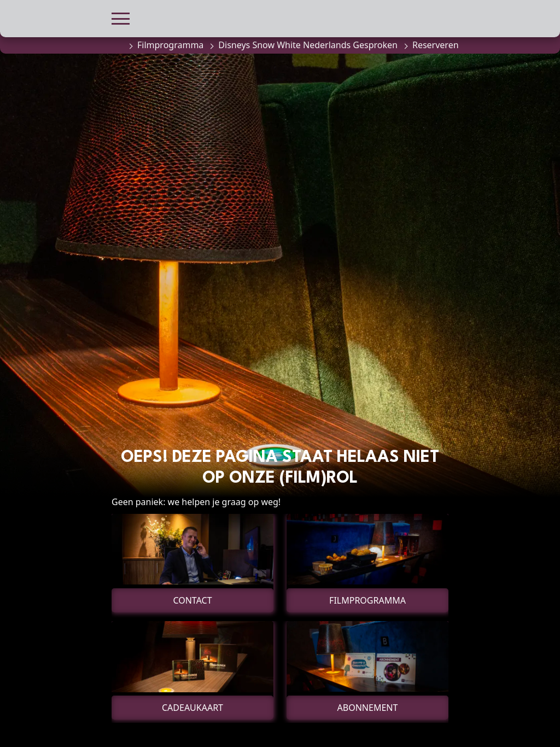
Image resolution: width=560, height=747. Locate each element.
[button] (121, 17)
